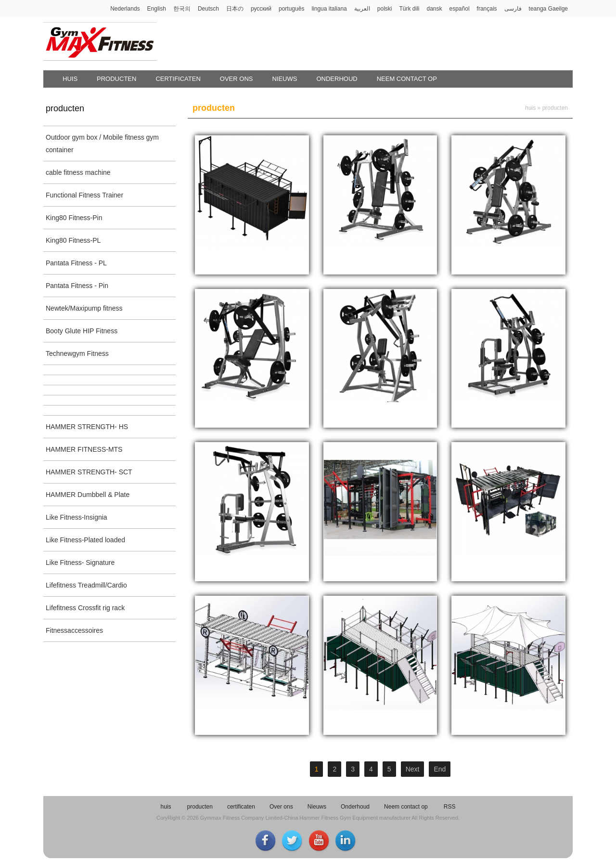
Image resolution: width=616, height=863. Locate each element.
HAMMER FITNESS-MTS (84, 449)
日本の (235, 9)
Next (413, 769)
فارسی (513, 9)
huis (70, 79)
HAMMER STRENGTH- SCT (89, 472)
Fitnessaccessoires (74, 630)
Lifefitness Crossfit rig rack (85, 608)
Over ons (237, 79)
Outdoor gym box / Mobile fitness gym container (102, 144)
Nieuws (284, 79)
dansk (434, 9)
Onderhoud (337, 79)
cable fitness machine (78, 172)
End (440, 769)
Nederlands (125, 9)
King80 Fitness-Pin (74, 218)
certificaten (178, 79)
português (291, 9)
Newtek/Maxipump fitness (84, 308)
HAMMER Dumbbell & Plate (88, 495)
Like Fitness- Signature (80, 562)
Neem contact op (407, 79)
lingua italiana (329, 9)
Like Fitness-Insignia (77, 517)
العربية (362, 9)
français (487, 9)
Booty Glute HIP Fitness (82, 331)
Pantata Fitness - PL (76, 263)
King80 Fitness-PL (73, 240)
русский (261, 9)
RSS (450, 807)
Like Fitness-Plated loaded (85, 540)
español (460, 9)
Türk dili (409, 9)
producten (116, 79)
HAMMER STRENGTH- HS (87, 427)
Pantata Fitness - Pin (77, 286)
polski (385, 9)
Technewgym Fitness (77, 353)
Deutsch (208, 9)
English (157, 9)
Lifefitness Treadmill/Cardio (86, 585)
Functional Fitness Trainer (84, 195)
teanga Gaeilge (548, 9)
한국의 (182, 9)
